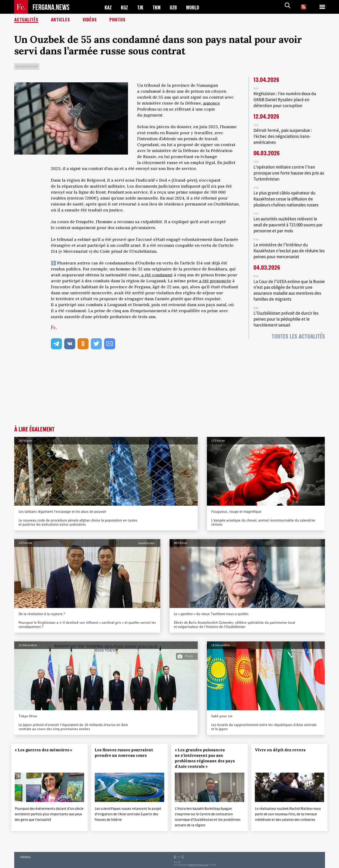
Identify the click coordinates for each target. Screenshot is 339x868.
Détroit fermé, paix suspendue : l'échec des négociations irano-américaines (283, 134)
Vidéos (91, 19)
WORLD (197, 7)
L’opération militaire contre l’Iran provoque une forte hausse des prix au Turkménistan (287, 170)
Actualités (26, 19)
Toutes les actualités (298, 325)
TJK (142, 7)
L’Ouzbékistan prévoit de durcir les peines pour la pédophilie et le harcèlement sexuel (286, 309)
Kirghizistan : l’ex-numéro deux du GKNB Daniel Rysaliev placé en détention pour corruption (286, 99)
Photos (119, 19)
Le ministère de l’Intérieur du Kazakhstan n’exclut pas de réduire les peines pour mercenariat (287, 243)
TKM (159, 7)
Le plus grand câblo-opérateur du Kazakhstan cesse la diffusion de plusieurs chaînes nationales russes (287, 194)
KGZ (125, 7)
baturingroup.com (198, 863)
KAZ (108, 7)
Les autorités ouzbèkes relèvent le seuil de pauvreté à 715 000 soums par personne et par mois (286, 219)
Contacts (25, 855)
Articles (61, 19)
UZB (176, 7)
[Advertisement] (169, 392)
